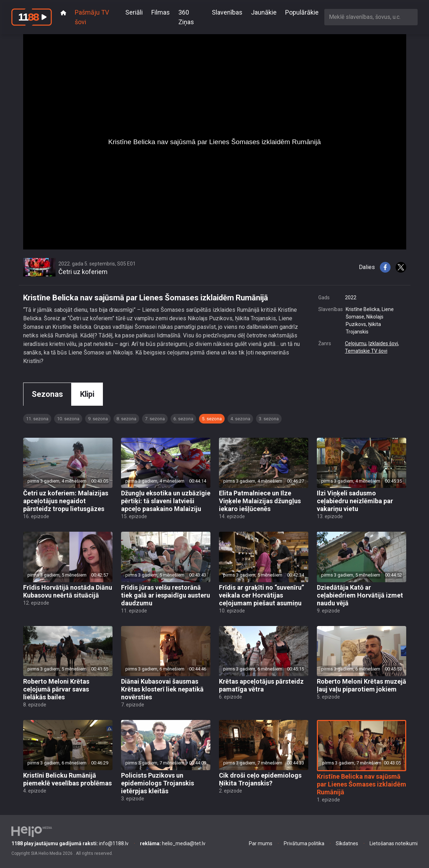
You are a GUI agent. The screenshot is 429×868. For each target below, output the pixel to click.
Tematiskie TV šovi (366, 351)
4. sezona (240, 419)
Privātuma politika (304, 843)
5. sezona (212, 419)
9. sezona (98, 419)
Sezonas (47, 394)
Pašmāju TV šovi (92, 17)
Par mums (261, 843)
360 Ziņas (186, 17)
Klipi (87, 394)
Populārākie (302, 12)
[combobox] (371, 17)
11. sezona (37, 419)
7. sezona (155, 419)
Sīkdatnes (347, 843)
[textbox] (371, 17)
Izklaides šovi (383, 343)
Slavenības (227, 12)
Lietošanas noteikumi (394, 843)
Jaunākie (264, 12)
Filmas (161, 12)
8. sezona (126, 419)
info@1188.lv (70, 843)
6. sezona (183, 419)
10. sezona (68, 419)
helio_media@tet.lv (173, 843)
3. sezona (269, 419)
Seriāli (134, 12)
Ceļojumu (356, 343)
